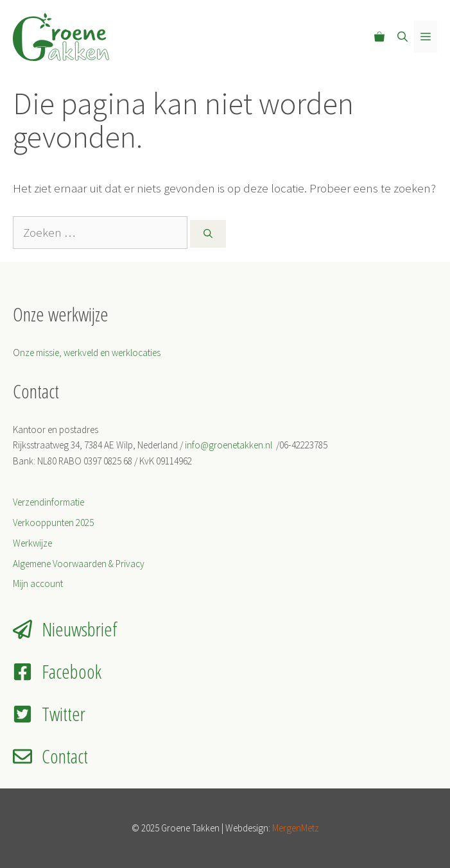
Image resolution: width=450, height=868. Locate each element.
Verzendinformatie (48, 502)
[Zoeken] (208, 234)
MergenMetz (296, 828)
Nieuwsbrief (80, 629)
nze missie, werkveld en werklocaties (90, 353)
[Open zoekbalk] (402, 37)
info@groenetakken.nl (229, 445)
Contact (65, 756)
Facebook (72, 671)
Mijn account (38, 583)
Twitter (64, 714)
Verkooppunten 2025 (53, 523)
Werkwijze (32, 543)
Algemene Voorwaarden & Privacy (79, 564)
